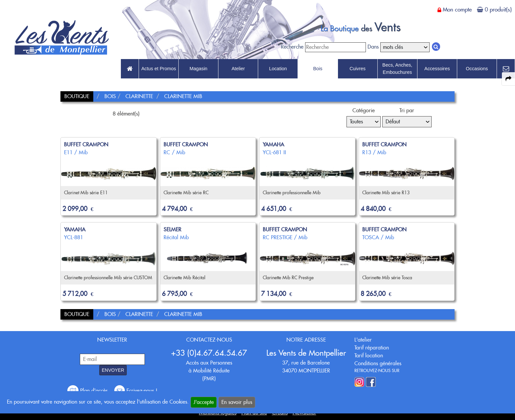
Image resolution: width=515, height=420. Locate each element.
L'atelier (363, 340)
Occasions (477, 69)
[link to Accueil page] (130, 69)
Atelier (238, 69)
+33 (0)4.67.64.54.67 (209, 353)
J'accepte (204, 402)
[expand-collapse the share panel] (508, 79)
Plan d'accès (88, 391)
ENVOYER (113, 370)
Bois (318, 69)
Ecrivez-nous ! (136, 391)
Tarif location (369, 356)
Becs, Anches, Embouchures (397, 69)
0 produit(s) (498, 10)
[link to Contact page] (506, 69)
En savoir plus (237, 402)
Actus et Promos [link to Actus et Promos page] (159, 69)
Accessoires (437, 69)
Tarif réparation (372, 348)
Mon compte (457, 10)
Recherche (292, 47)
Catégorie (364, 110)
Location (278, 69)
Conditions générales (378, 363)
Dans (373, 47)
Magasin (198, 69)
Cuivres (358, 69)
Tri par (407, 110)
